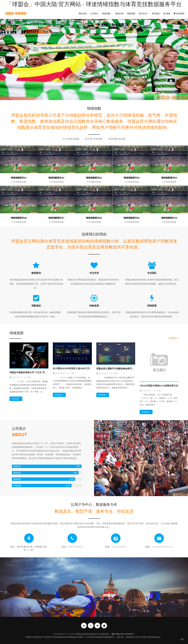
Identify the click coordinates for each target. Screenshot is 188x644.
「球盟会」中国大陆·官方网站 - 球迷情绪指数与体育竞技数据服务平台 (94, 4)
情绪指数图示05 (169, 178)
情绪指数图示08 (94, 218)
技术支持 (144, 13)
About (20, 434)
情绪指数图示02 (56, 178)
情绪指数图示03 (94, 178)
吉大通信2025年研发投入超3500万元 (71, 368)
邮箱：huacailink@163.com (159, 547)
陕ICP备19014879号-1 (123, 634)
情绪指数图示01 (19, 178)
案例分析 (120, 13)
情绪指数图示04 (132, 178)
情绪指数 (107, 13)
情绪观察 (131, 13)
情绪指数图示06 (19, 218)
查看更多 (174, 338)
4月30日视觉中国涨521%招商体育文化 (159, 386)
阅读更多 (16, 399)
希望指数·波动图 (117, 139)
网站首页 (83, 13)
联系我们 (156, 13)
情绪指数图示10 (169, 218)
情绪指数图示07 (56, 218)
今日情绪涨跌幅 (71, 139)
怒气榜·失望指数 (94, 139)
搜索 (167, 13)
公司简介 (95, 13)
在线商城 (179, 13)
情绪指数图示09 (132, 218)
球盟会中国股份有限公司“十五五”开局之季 (30, 372)
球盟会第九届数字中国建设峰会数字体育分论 (119, 368)
